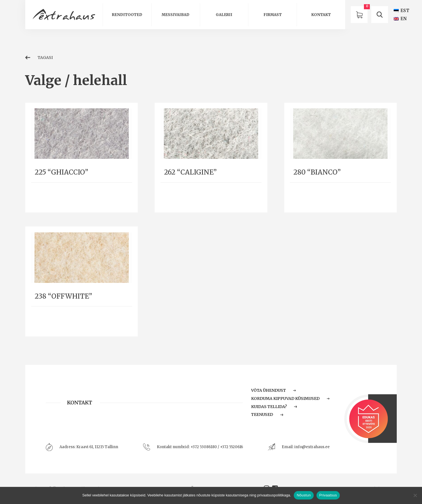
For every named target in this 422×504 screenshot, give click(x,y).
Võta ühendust (274, 390)
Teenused (267, 414)
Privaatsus (328, 495)
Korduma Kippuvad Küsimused (290, 398)
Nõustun (304, 495)
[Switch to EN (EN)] (400, 19)
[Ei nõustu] (415, 495)
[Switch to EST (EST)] (402, 11)
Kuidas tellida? (274, 407)
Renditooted (127, 15)
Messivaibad (176, 15)
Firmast (273, 15)
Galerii (224, 15)
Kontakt (321, 15)
